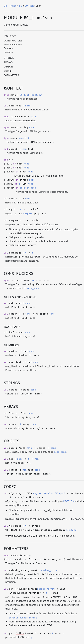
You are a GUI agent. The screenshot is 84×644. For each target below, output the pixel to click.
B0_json (29, 6)
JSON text (10, 36)
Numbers (8, 52)
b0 (21, 6)
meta (28, 106)
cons (28, 303)
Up (5, 6)
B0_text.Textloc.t (31, 95)
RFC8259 (69, 501)
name (21, 138)
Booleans (9, 48)
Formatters (11, 75)
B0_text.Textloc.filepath (49, 493)
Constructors (13, 41)
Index (13, 6)
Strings (9, 58)
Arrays (8, 62)
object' (25, 188)
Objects (9, 67)
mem (25, 149)
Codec (8, 71)
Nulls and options (13, 44)
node (32, 127)
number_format (50, 570)
